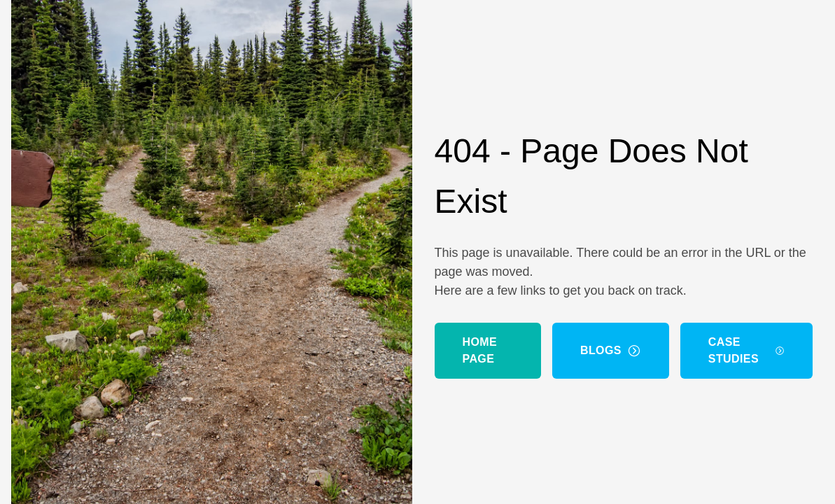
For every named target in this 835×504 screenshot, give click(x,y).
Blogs (611, 351)
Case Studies (746, 350)
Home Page (480, 350)
